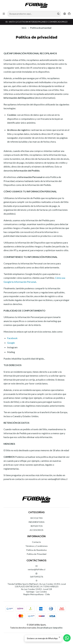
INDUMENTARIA (36, 522)
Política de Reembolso (36, 550)
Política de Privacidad (36, 554)
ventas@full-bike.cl (36, 568)
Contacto (36, 542)
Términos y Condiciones (36, 546)
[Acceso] (65, 14)
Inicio (24, 28)
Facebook (12, 338)
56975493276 (36, 575)
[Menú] (4, 14)
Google (11, 343)
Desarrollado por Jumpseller (50, 628)
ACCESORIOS (36, 530)
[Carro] (69, 14)
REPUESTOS (37, 526)
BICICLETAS (37, 518)
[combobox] (34, 14)
